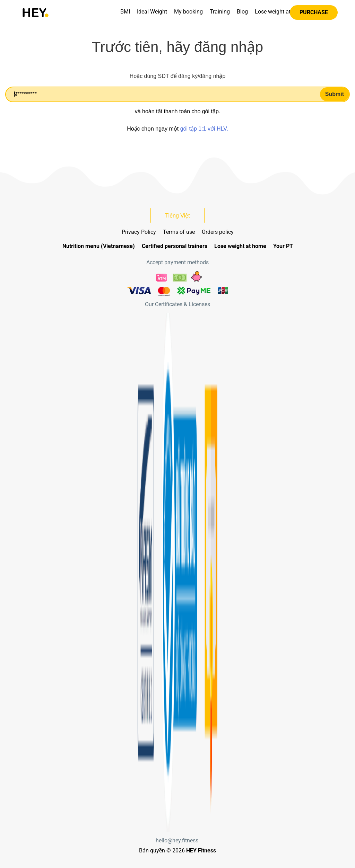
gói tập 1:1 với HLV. (204, 129)
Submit (335, 94)
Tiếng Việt (177, 216)
